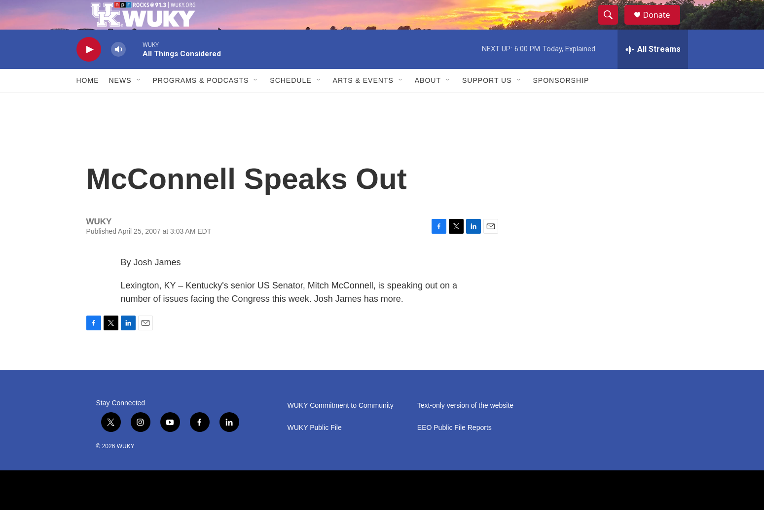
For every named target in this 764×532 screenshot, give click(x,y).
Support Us (487, 103)
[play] (89, 72)
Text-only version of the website (465, 428)
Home (88, 103)
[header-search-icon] (613, 26)
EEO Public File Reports (455, 450)
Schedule (291, 103)
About (428, 103)
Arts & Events (363, 103)
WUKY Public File (315, 450)
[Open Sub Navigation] (139, 103)
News (120, 103)
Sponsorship (561, 103)
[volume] (118, 72)
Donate (663, 26)
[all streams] (653, 71)
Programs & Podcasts (201, 103)
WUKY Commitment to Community (341, 428)
